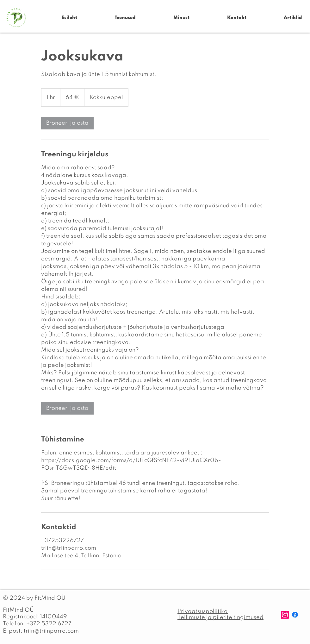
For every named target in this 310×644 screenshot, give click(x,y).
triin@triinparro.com (51, 631)
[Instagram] (285, 615)
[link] (67, 123)
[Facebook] (295, 615)
